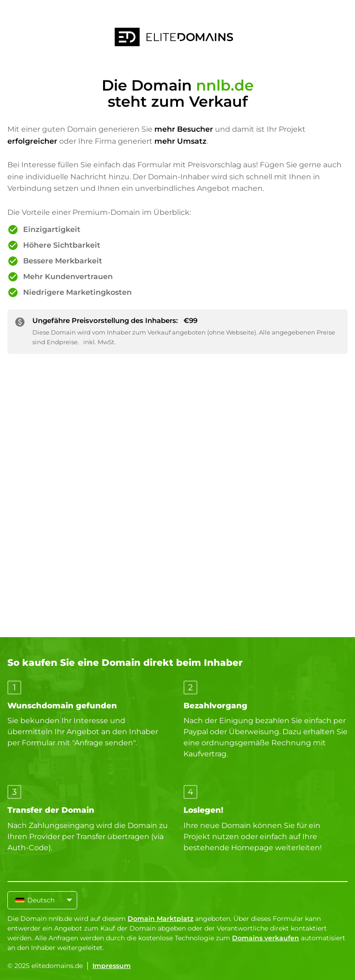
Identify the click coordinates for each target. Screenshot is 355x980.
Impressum (112, 966)
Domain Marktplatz (160, 919)
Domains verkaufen (266, 938)
